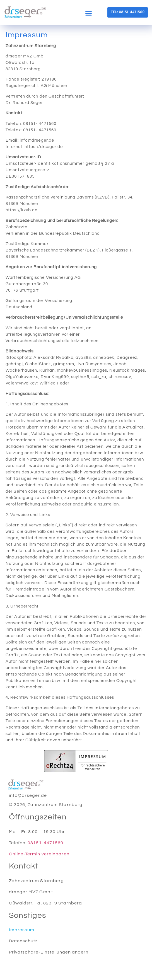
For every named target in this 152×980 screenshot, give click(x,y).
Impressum (22, 930)
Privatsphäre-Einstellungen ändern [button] (49, 952)
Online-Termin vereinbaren (39, 854)
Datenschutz (23, 941)
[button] (88, 13)
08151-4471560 (45, 843)
